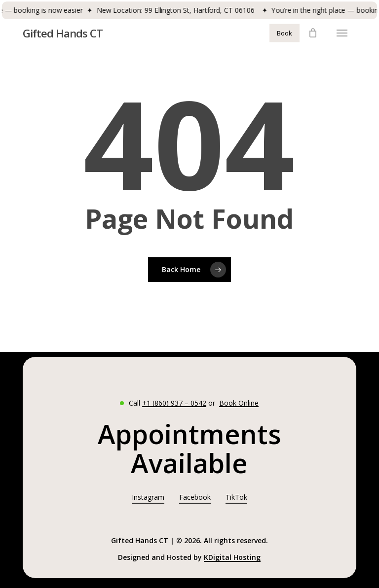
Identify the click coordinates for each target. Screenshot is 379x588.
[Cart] (313, 33)
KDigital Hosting (232, 557)
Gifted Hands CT (63, 33)
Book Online (239, 403)
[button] (342, 33)
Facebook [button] (195, 497)
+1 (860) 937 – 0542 (174, 403)
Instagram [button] (148, 497)
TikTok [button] (236, 497)
